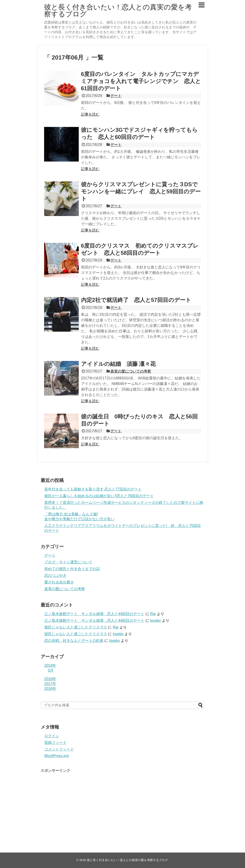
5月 (51, 670)
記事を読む (90, 114)
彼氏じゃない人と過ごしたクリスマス (76, 627)
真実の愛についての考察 (131, 371)
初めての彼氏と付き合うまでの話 (72, 569)
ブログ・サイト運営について (68, 562)
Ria (153, 614)
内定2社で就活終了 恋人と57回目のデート (136, 300)
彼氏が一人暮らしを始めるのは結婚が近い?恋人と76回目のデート (99, 496)
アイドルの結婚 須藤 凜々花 (118, 364)
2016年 (50, 689)
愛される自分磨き (59, 582)
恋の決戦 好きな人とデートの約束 (74, 641)
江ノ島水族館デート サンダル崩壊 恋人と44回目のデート (94, 614)
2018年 (50, 679)
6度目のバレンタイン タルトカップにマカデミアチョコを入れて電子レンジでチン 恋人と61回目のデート (141, 81)
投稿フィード (55, 743)
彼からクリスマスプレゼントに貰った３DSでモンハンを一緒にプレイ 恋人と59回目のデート (141, 191)
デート (116, 96)
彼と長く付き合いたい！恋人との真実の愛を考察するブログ (118, 11)
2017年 (50, 684)
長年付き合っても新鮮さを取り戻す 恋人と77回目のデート (93, 489)
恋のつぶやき (55, 575)
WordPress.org (57, 756)
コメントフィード (59, 749)
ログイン (52, 736)
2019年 (50, 665)
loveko (155, 620)
